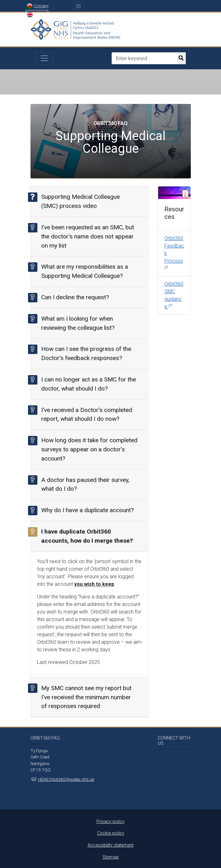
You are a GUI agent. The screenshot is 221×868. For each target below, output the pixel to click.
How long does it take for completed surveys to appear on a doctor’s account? (87, 449)
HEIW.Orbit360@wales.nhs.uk (66, 779)
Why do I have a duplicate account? (85, 511)
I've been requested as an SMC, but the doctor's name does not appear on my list (86, 236)
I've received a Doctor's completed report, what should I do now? (85, 414)
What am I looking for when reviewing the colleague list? (76, 323)
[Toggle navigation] (78, 6)
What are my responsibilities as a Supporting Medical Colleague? (83, 271)
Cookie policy (111, 833)
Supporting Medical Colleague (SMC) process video (78, 201)
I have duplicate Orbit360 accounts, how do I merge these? (85, 536)
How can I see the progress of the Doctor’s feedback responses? (84, 353)
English (37, 14)
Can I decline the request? (73, 298)
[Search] (144, 58)
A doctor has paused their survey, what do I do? (83, 484)
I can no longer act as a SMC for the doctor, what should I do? (86, 384)
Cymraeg (38, 6)
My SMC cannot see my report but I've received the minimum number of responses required (84, 697)
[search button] (181, 58)
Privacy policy (110, 822)
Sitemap (111, 857)
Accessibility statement (111, 845)
